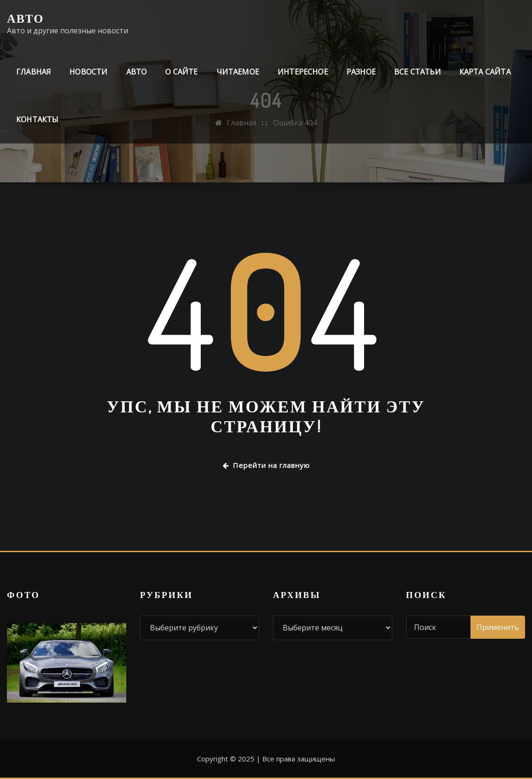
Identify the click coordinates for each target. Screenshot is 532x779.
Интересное (303, 72)
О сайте (181, 72)
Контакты (37, 119)
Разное (361, 72)
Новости (88, 72)
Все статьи (418, 72)
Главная (34, 72)
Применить (498, 627)
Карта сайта (485, 72)
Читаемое (238, 72)
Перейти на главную (266, 465)
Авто (25, 18)
